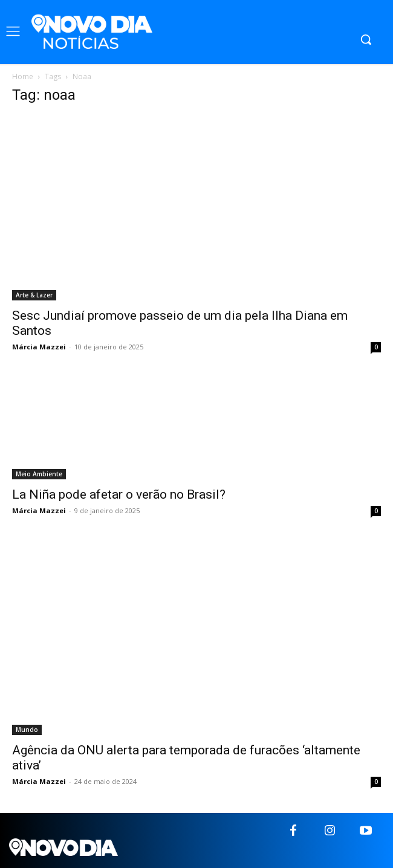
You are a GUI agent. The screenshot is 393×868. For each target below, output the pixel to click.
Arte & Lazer (34, 295)
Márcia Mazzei (39, 347)
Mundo (27, 730)
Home (23, 76)
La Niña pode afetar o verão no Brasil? (119, 494)
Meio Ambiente (39, 474)
